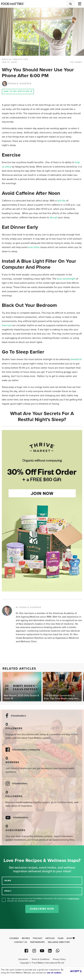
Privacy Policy (59, 959)
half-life (61, 201)
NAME (8, 881)
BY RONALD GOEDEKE (28, 607)
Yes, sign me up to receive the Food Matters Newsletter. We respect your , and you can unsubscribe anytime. (43, 900)
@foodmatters (18, 716)
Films (61, 938)
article (7, 59)
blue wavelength (66, 279)
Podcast (38, 938)
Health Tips (21, 59)
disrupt (54, 217)
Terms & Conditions (40, 959)
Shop (71, 938)
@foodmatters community (26, 750)
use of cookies (54, 973)
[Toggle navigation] (79, 4)
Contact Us (21, 942)
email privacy (74, 899)
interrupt (7, 325)
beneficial (76, 359)
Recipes (26, 938)
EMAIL (8, 891)
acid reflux (34, 247)
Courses (14, 938)
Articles (50, 938)
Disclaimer (23, 959)
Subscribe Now (42, 909)
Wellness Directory (59, 942)
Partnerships (37, 942)
